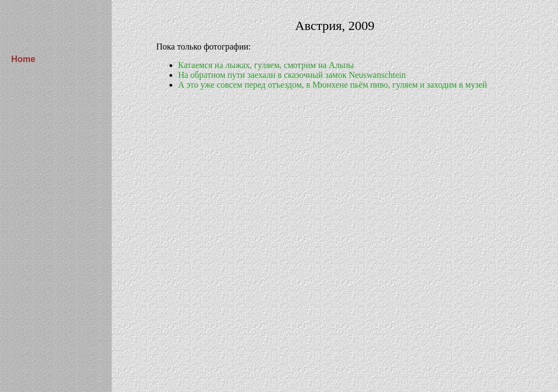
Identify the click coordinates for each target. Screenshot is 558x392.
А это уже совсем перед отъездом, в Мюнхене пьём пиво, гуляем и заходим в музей (333, 85)
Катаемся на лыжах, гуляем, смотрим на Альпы (266, 65)
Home (23, 59)
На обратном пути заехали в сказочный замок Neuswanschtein (292, 75)
